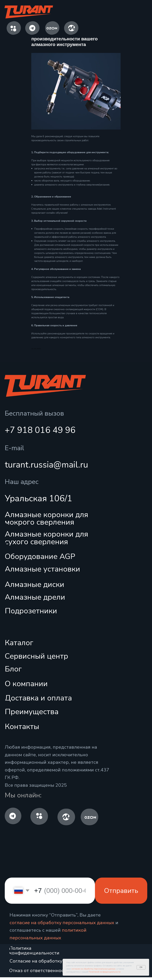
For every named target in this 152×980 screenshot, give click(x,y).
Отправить (121, 893)
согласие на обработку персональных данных (62, 925)
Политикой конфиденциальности (105, 972)
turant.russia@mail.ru (46, 467)
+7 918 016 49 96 (40, 433)
